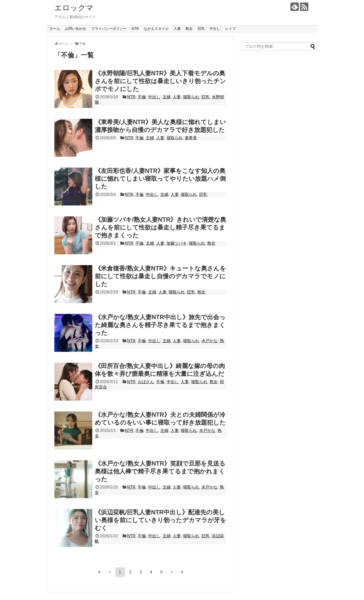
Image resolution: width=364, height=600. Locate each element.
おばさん (146, 382)
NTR (135, 29)
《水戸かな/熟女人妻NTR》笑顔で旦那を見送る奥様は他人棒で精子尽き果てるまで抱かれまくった (160, 471)
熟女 (189, 29)
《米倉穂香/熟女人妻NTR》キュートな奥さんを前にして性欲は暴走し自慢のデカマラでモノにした (160, 276)
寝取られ (191, 97)
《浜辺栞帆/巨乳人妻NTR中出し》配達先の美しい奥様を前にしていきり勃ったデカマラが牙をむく (161, 520)
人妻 (177, 29)
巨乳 (201, 29)
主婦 (167, 97)
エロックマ (74, 8)
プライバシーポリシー (109, 29)
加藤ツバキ (177, 243)
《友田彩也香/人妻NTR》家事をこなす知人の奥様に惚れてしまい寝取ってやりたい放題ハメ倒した (160, 179)
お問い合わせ (76, 29)
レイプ (231, 29)
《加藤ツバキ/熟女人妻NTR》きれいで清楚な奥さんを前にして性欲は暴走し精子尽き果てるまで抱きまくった (161, 227)
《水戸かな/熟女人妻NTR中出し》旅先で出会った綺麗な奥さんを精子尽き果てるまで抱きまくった (160, 325)
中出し (215, 29)
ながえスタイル (156, 29)
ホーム (55, 29)
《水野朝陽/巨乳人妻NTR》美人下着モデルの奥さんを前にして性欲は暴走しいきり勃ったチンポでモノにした (160, 81)
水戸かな (210, 341)
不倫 (142, 97)
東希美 (191, 138)
